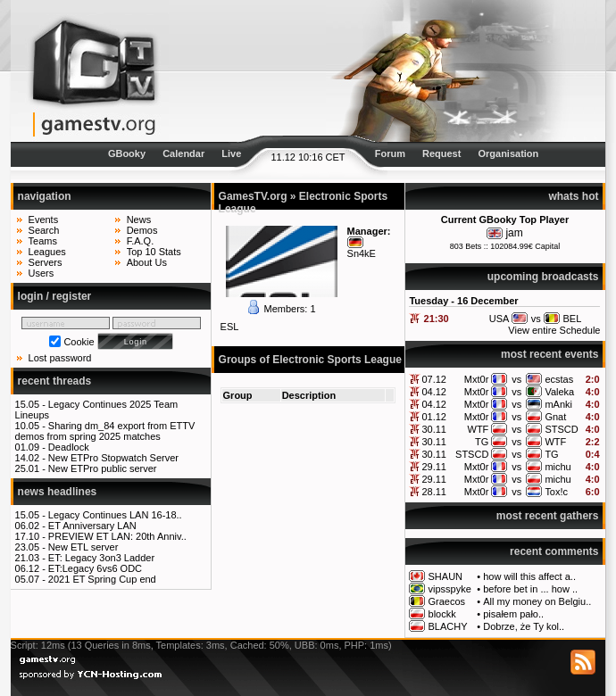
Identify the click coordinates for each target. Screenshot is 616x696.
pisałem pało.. (513, 614)
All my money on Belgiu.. (537, 601)
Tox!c (556, 492)
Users (42, 273)
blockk (442, 614)
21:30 (437, 319)
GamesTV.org (253, 196)
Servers (46, 262)
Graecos (447, 601)
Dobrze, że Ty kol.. (524, 626)
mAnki (558, 404)
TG (482, 442)
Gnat (555, 417)
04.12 (434, 392)
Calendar (183, 153)
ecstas (559, 379)
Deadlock (69, 447)
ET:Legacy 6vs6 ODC (95, 568)
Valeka (559, 392)
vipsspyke (450, 589)
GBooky (127, 153)
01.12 (434, 417)
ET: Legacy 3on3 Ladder (101, 558)
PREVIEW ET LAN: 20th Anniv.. (117, 536)
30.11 (434, 429)
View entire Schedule (554, 330)
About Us (147, 262)
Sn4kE (362, 253)
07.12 (434, 379)
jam (514, 233)
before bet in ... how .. (530, 589)
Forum (390, 153)
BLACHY (448, 626)
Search (44, 230)
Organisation (508, 153)
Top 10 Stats (154, 252)
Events (44, 220)
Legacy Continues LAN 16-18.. (115, 515)
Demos (142, 230)
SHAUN (446, 576)
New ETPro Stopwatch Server (113, 458)
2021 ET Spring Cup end (102, 579)
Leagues (47, 252)
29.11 (434, 467)
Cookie (79, 342)
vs (516, 379)
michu (558, 467)
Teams (43, 241)
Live (231, 153)
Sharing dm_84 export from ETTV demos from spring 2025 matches (105, 431)
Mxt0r (477, 379)
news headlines (58, 492)
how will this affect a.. (529, 576)
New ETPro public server (103, 468)
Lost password (60, 358)
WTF (479, 429)
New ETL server (83, 547)
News (139, 220)
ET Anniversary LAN (92, 526)
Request (441, 153)
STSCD (561, 429)
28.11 (434, 492)
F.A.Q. (141, 241)
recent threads (55, 381)
